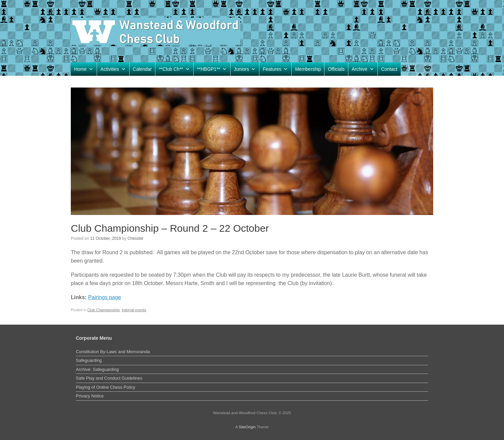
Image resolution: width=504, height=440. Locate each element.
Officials (336, 69)
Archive (363, 69)
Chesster (136, 238)
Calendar (142, 69)
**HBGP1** (212, 69)
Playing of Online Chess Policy (106, 387)
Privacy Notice (90, 396)
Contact (389, 69)
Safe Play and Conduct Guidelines (109, 378)
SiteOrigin (247, 427)
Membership (308, 69)
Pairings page (105, 297)
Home (84, 69)
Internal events (134, 310)
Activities (113, 69)
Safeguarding (89, 360)
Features (275, 69)
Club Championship (103, 310)
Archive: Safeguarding (97, 369)
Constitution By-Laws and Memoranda (113, 352)
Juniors (245, 69)
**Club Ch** (174, 69)
